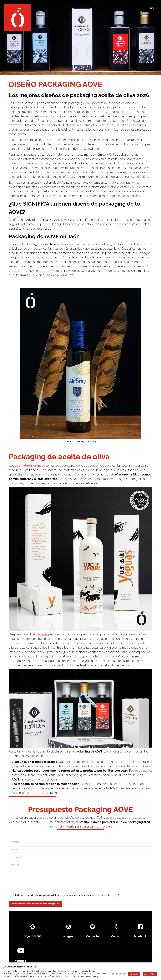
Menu (152, 8)
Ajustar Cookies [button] (118, 974)
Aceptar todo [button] (150, 974)
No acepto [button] (134, 974)
